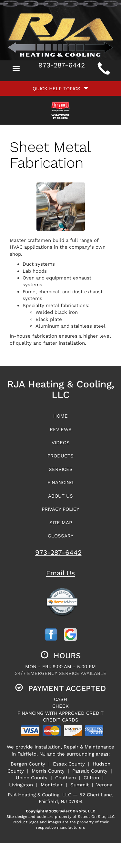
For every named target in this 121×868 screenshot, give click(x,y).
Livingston (21, 785)
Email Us (60, 573)
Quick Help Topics (60, 89)
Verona (104, 785)
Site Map (61, 523)
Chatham (66, 778)
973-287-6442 (58, 552)
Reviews (61, 430)
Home (60, 416)
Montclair (52, 785)
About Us (60, 496)
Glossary (61, 536)
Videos (61, 443)
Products (60, 456)
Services (61, 469)
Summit (80, 785)
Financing (60, 483)
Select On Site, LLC (77, 811)
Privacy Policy (60, 509)
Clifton (91, 778)
